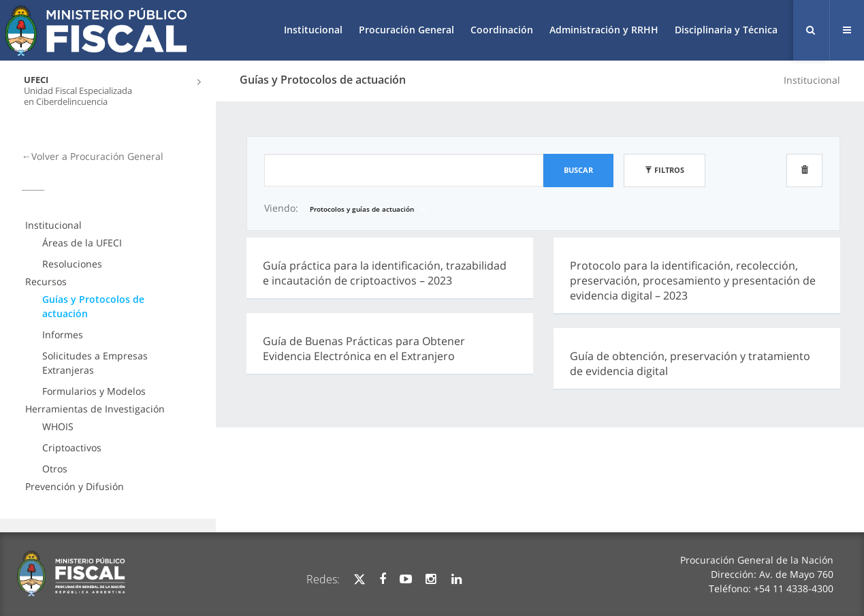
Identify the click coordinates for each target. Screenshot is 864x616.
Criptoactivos (72, 448)
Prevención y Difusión (75, 486)
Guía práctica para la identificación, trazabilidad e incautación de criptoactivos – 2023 (385, 273)
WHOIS (58, 426)
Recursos (46, 281)
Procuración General (406, 30)
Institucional (313, 30)
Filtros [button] (665, 170)
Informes (63, 335)
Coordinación (502, 30)
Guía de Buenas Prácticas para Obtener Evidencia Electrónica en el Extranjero (364, 348)
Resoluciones (72, 264)
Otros (55, 469)
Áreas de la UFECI (82, 243)
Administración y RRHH (604, 30)
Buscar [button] (578, 170)
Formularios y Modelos (94, 391)
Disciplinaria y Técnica (726, 30)
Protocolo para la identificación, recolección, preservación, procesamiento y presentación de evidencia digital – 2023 (693, 280)
